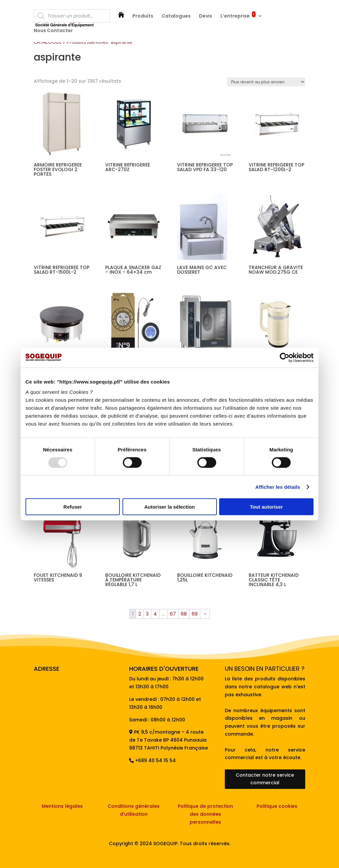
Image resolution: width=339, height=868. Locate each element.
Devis (206, 16)
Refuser (73, 507)
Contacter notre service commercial (265, 779)
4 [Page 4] (155, 614)
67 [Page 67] (173, 614)
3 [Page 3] (147, 614)
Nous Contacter (53, 31)
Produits (143, 16)
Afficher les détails (278, 487)
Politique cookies (277, 806)
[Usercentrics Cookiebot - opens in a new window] (285, 357)
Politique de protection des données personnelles (205, 814)
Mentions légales (62, 806)
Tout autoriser (266, 507)
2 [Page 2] (140, 614)
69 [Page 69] (195, 614)
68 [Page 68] (184, 614)
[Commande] (266, 82)
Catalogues (176, 16)
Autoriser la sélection (170, 507)
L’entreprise (238, 16)
